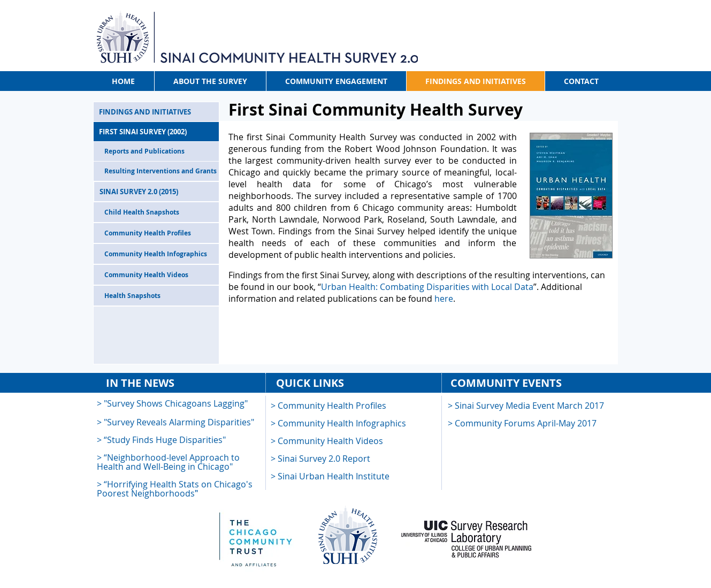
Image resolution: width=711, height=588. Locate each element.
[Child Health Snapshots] (156, 212)
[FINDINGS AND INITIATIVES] (156, 112)
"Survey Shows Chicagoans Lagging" (176, 403)
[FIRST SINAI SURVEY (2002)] (156, 132)
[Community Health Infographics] (156, 254)
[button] (320, 459)
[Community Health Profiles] (156, 233)
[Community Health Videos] (156, 275)
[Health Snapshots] (156, 296)
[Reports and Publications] (156, 151)
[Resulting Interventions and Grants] (156, 171)
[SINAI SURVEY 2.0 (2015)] (156, 192)
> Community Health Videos (327, 441)
